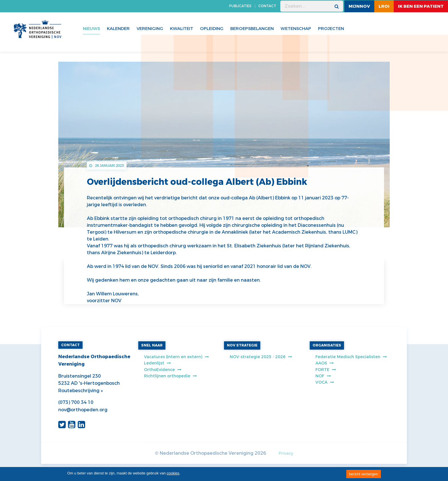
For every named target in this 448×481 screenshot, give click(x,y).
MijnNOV (359, 6)
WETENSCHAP (296, 29)
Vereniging (150, 29)
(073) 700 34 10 (76, 402)
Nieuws (91, 29)
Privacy (286, 453)
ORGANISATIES (327, 345)
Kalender (118, 29)
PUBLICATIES (240, 6)
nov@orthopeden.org (83, 410)
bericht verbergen (364, 474)
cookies (173, 473)
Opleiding (212, 29)
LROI (384, 6)
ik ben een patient (421, 6)
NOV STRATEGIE (242, 345)
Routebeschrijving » (80, 391)
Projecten (331, 29)
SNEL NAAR (152, 345)
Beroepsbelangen (252, 29)
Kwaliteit (182, 29)
